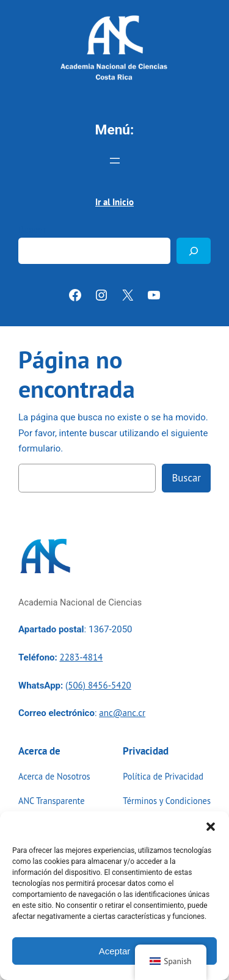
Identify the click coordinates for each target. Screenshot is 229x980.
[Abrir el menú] (115, 161)
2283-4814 (81, 657)
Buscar (32, 230)
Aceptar (115, 951)
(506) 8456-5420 (98, 685)
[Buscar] (194, 251)
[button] (211, 827)
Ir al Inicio (114, 202)
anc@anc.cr (122, 713)
